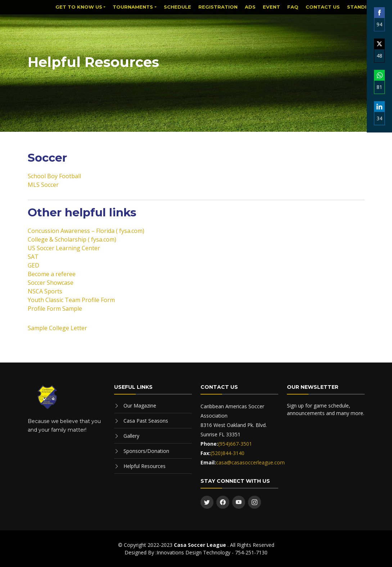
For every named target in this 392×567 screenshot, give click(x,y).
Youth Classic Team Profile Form (71, 300)
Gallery (131, 436)
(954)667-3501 (235, 444)
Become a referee (52, 274)
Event (271, 7)
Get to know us (79, 7)
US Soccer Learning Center (64, 248)
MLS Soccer (43, 185)
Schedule (177, 7)
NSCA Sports (45, 291)
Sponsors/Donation (146, 451)
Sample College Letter (57, 328)
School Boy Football (54, 176)
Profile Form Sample (55, 309)
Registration (218, 7)
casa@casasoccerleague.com (250, 462)
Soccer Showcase (51, 283)
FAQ (293, 7)
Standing (361, 7)
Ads (250, 7)
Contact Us (323, 7)
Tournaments (133, 7)
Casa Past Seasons (146, 421)
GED (33, 265)
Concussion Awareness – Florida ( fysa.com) (86, 231)
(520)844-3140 (227, 453)
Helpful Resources (145, 466)
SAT (33, 257)
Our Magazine (140, 406)
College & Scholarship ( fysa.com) (72, 239)
